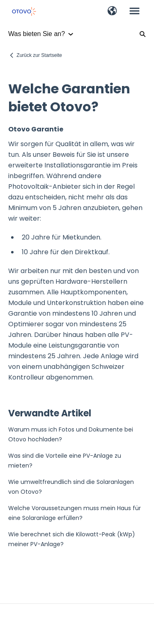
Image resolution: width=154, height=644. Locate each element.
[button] (112, 11)
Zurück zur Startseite (39, 55)
